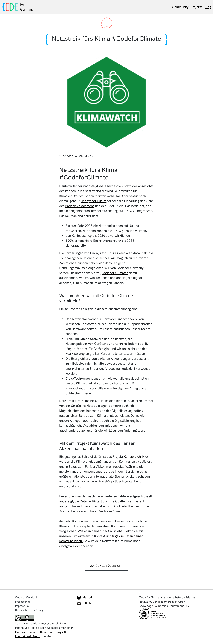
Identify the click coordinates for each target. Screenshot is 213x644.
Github (84, 603)
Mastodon (86, 598)
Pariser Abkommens (80, 206)
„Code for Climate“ (114, 273)
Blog (208, 7)
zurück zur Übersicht (107, 566)
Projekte (197, 7)
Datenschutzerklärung (29, 610)
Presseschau (23, 602)
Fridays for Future (94, 201)
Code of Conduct (26, 597)
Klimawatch (132, 457)
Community (180, 7)
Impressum (22, 606)
